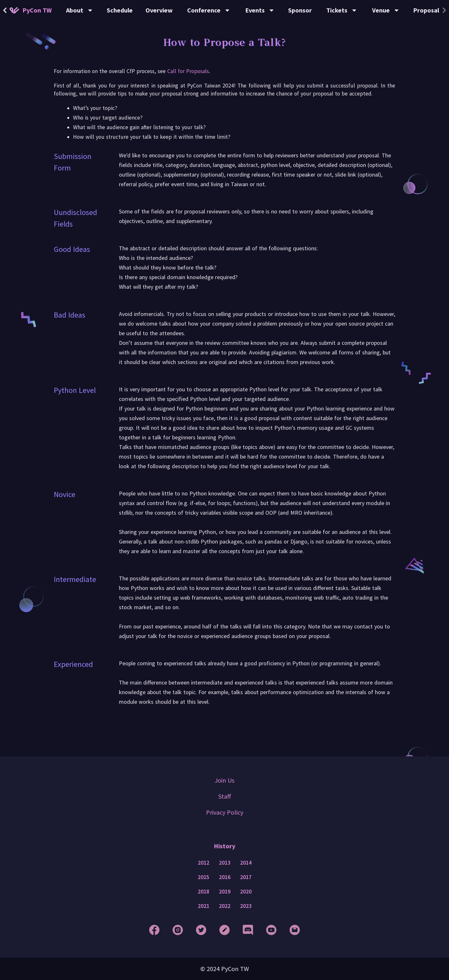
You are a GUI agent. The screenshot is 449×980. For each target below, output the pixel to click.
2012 (204, 863)
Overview (159, 10)
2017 (246, 877)
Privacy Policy (225, 812)
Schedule (120, 10)
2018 (204, 892)
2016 (225, 877)
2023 (246, 906)
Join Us (224, 780)
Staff (225, 796)
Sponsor (300, 10)
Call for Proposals (188, 71)
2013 (225, 863)
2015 (204, 877)
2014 (246, 863)
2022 (225, 906)
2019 (225, 892)
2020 (246, 892)
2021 (204, 906)
